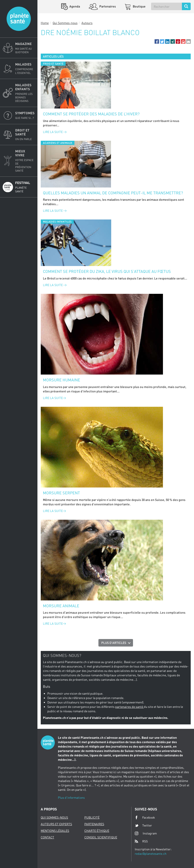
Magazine (25, 48)
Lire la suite (55, 132)
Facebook (145, 817)
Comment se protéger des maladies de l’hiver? (91, 114)
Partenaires (107, 6)
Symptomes (25, 115)
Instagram (146, 833)
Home (45, 23)
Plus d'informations (71, 798)
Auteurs (87, 23)
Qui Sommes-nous (65, 23)
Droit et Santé (25, 135)
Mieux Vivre (25, 161)
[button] (157, 41)
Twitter (143, 825)
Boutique (139, 6)
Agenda (74, 6)
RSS (141, 841)
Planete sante (19, 19)
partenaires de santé (129, 707)
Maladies (25, 68)
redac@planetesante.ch (151, 854)
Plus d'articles (114, 643)
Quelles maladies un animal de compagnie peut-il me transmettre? (113, 193)
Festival (25, 187)
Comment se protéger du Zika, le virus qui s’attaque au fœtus (107, 271)
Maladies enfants (25, 93)
